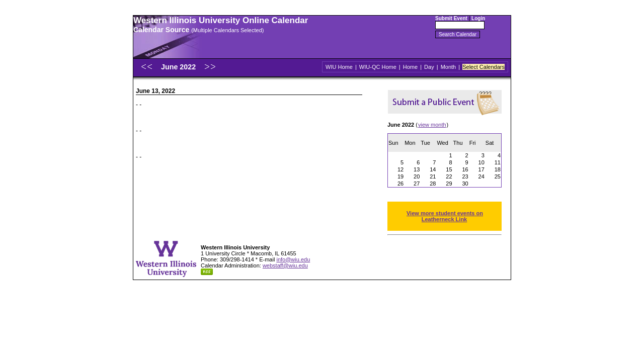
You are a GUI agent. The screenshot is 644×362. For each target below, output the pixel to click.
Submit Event (451, 18)
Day (429, 67)
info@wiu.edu (293, 259)
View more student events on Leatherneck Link (445, 216)
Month (449, 67)
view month (432, 125)
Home (410, 67)
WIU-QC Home (378, 67)
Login (478, 18)
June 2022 (179, 67)
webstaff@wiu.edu (285, 265)
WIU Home (339, 67)
